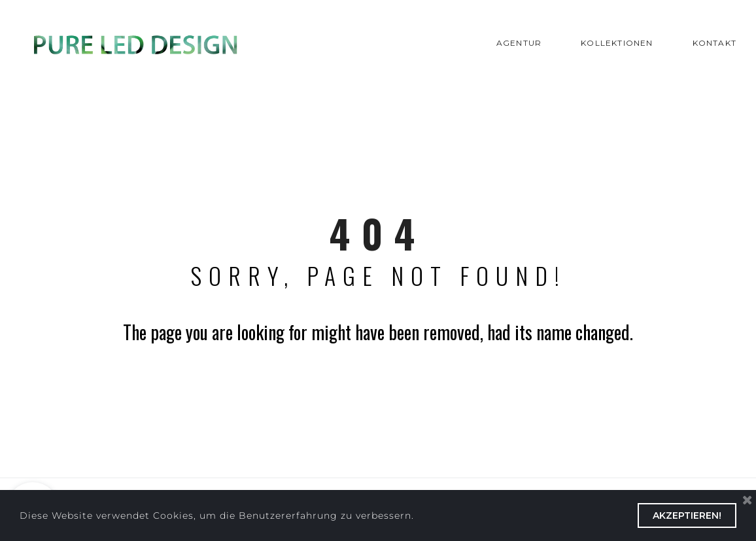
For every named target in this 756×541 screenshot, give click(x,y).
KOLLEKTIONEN (617, 43)
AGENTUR (519, 43)
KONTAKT (714, 43)
